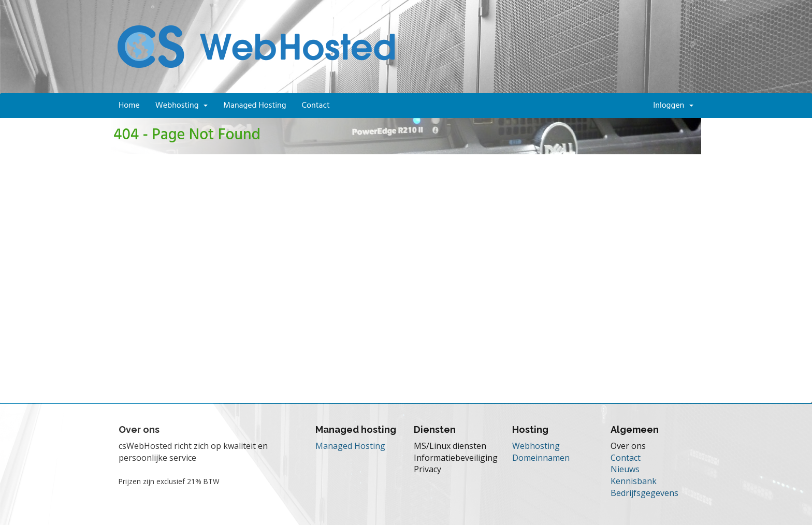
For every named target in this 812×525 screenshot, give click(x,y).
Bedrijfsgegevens (644, 493)
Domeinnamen (541, 458)
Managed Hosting (255, 106)
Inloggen (673, 106)
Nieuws (625, 469)
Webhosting (182, 106)
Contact (315, 106)
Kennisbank (634, 481)
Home (129, 106)
